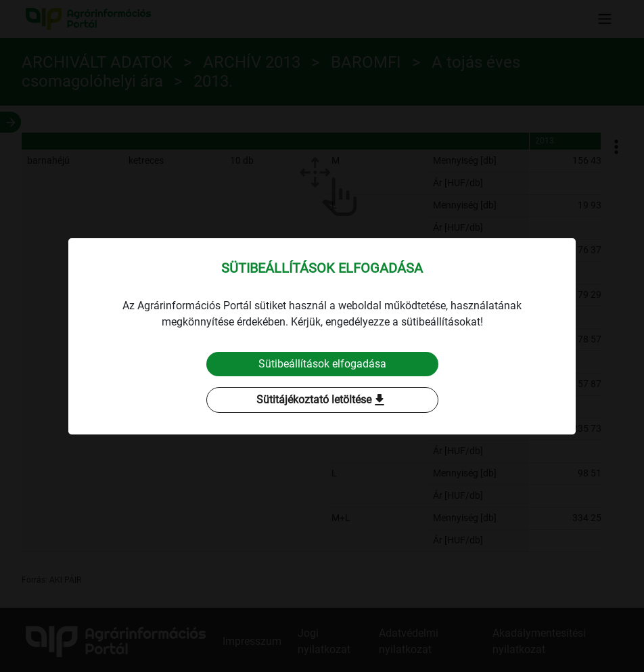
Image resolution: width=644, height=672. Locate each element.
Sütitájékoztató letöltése (322, 400)
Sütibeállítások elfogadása (322, 364)
